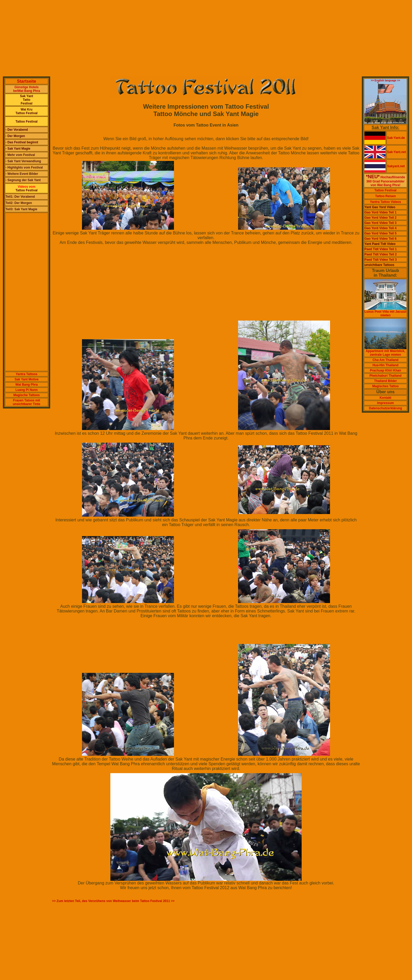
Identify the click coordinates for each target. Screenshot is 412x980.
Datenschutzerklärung (385, 408)
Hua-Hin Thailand (386, 365)
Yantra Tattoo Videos (385, 202)
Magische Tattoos (27, 395)
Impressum (385, 403)
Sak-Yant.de (396, 138)
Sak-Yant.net (396, 152)
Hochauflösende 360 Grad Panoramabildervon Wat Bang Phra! (386, 181)
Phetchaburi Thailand (385, 376)
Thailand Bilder (386, 381)
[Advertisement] (160, 39)
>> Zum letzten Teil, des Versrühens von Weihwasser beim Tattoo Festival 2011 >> (113, 901)
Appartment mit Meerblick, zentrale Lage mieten (385, 351)
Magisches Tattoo (385, 386)
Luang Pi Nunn (27, 390)
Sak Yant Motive (26, 379)
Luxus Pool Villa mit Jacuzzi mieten (385, 312)
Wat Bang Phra (27, 385)
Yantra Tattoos (27, 374)
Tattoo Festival (385, 190)
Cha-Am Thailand (386, 360)
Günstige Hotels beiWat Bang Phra (27, 89)
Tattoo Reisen (385, 196)
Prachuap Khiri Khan (386, 370)
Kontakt (386, 398)
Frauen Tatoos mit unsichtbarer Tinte (27, 402)
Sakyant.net (396, 166)
